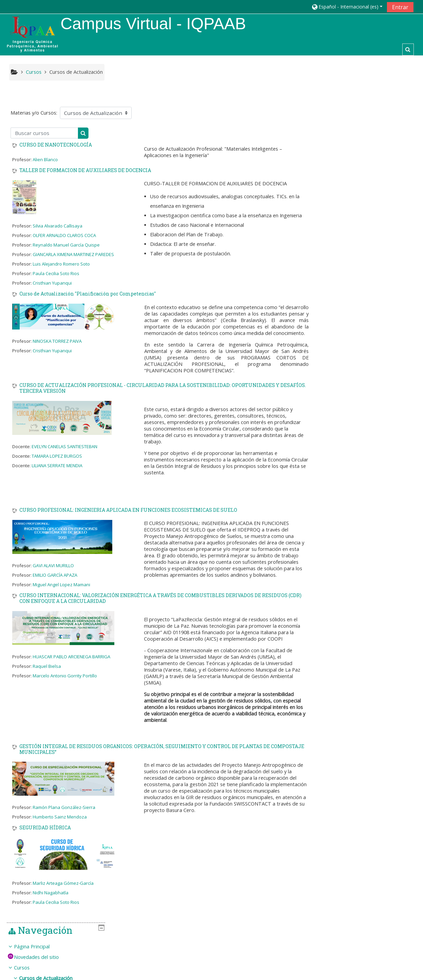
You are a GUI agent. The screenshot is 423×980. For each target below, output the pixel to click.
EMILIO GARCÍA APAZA (55, 582)
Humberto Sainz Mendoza (60, 824)
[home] (32, 34)
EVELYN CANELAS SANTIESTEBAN (64, 453)
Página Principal (348, 122)
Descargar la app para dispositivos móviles (334, 973)
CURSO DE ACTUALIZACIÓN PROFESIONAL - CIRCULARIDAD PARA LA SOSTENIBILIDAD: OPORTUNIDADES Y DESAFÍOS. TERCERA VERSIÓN (163, 395)
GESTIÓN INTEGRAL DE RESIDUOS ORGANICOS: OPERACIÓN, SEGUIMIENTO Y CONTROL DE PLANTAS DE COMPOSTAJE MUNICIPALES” (162, 756)
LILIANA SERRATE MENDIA (57, 472)
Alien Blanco (45, 159)
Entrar (400, 7)
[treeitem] (370, 196)
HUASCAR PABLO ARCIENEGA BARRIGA (71, 663)
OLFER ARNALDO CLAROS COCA (64, 235)
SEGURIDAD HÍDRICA (45, 835)
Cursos (338, 143)
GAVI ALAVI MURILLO (53, 572)
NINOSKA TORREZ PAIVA (57, 341)
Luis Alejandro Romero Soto (61, 264)
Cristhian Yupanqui (52, 283)
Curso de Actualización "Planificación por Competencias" (88, 294)
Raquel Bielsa (47, 673)
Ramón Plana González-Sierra (64, 814)
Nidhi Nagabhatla (51, 899)
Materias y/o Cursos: (34, 113)
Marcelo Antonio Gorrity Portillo (65, 682)
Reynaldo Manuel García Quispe (66, 245)
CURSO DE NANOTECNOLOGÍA (56, 145)
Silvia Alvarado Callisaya (58, 226)
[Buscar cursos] (44, 133)
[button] (347, 7)
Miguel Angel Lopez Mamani (61, 591)
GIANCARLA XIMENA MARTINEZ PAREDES (73, 254)
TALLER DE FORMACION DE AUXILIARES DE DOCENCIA (85, 171)
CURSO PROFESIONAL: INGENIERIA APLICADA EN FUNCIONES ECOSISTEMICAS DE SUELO (128, 517)
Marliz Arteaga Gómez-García (63, 890)
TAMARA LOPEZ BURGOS (57, 462)
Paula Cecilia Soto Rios (56, 273)
